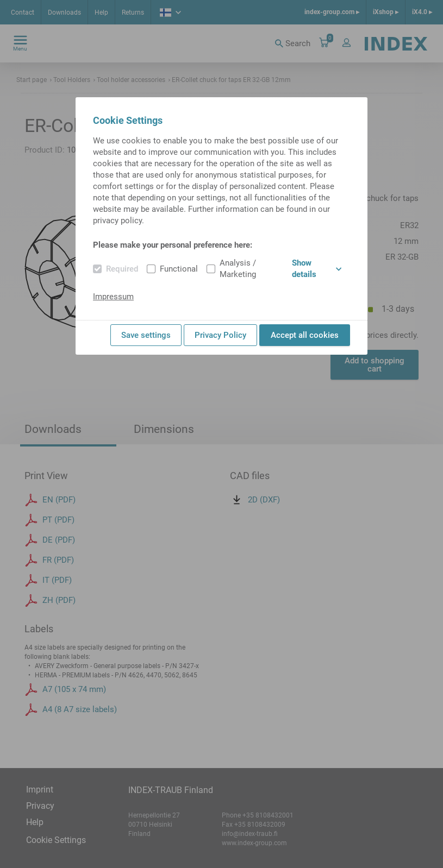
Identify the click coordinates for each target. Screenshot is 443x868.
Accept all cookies (305, 335)
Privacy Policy (220, 335)
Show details (317, 269)
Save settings (146, 335)
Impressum (113, 297)
